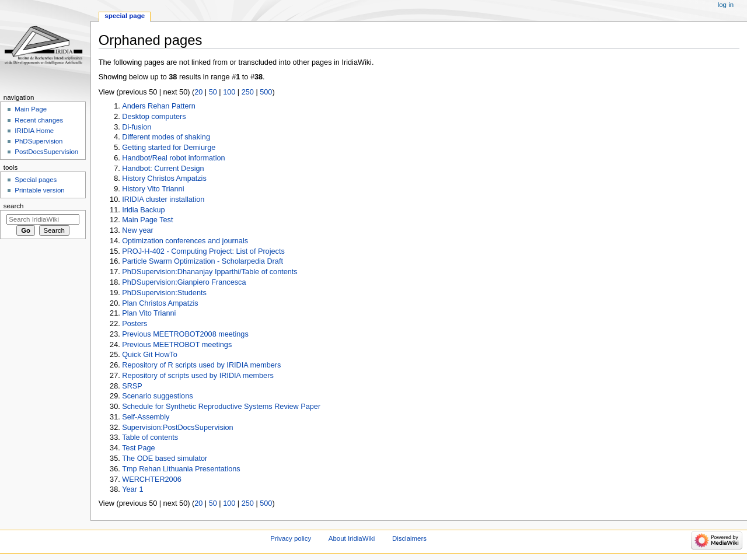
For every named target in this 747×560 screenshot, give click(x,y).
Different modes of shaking (166, 137)
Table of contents (150, 437)
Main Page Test (147, 220)
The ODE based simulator (165, 459)
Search (14, 206)
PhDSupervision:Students (164, 293)
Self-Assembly (146, 417)
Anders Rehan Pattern (159, 106)
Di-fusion (137, 127)
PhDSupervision (39, 141)
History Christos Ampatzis (164, 178)
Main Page (31, 109)
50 (213, 92)
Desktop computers (154, 117)
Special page (125, 16)
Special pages (36, 180)
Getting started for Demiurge (169, 148)
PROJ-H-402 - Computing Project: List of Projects (203, 251)
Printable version (39, 190)
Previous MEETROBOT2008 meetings (185, 334)
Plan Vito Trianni (149, 313)
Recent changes (39, 120)
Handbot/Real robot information (173, 158)
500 (266, 92)
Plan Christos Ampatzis (160, 303)
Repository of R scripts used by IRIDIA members (201, 365)
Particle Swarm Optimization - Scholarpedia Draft (203, 261)
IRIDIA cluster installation (163, 199)
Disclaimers (409, 538)
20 (198, 92)
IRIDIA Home (34, 131)
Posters (135, 324)
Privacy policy (291, 538)
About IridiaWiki (352, 538)
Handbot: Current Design (163, 169)
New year (138, 230)
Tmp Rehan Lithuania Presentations (181, 469)
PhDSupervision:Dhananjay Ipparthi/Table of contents (210, 272)
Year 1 (132, 489)
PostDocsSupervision (46, 152)
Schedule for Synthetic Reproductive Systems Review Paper (221, 407)
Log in (726, 5)
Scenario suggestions (157, 396)
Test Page (138, 448)
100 (229, 92)
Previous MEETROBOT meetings (177, 345)
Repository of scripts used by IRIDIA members (198, 376)
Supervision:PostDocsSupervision (177, 428)
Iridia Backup (143, 210)
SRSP (132, 386)
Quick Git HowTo (149, 355)
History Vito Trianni (153, 189)
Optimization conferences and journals (185, 241)
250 (248, 92)
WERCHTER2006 (152, 480)
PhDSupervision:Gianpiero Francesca (184, 282)
